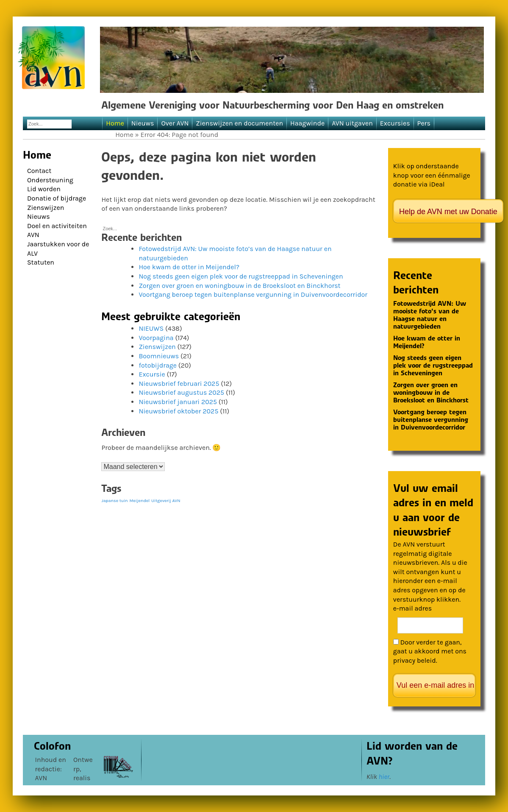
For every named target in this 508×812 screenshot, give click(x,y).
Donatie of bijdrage (57, 198)
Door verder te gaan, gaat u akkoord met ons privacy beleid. (430, 651)
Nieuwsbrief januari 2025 (178, 402)
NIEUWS (151, 328)
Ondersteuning (50, 180)
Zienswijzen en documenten (239, 123)
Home (115, 123)
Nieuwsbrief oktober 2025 (178, 411)
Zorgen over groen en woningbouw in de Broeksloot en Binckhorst (239, 286)
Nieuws (143, 123)
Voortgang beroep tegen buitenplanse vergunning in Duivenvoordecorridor (253, 294)
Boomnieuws (159, 356)
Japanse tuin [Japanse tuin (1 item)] (114, 501)
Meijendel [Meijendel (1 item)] (140, 501)
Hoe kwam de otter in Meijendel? (189, 267)
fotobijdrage (158, 365)
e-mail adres (412, 608)
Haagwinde (307, 123)
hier (384, 777)
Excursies (395, 123)
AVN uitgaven (352, 123)
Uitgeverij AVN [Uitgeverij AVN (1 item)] (166, 501)
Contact (39, 171)
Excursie (152, 374)
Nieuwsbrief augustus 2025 (181, 392)
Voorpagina (156, 338)
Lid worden (44, 189)
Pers (424, 123)
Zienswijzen (46, 208)
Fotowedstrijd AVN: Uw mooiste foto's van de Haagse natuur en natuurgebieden (430, 315)
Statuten (41, 262)
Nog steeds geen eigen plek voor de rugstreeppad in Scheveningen (241, 276)
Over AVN (175, 123)
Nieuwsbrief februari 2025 (179, 384)
